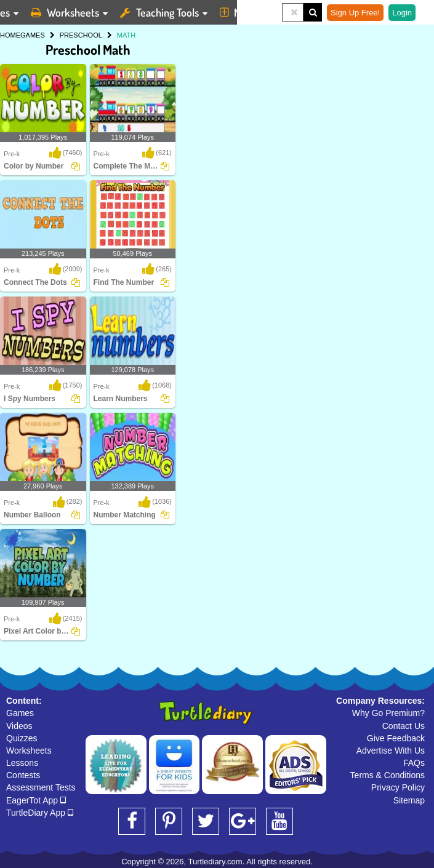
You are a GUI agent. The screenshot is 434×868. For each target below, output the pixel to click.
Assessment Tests (41, 787)
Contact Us (404, 726)
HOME (10, 35)
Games (20, 713)
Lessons (22, 763)
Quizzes (22, 738)
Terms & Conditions (388, 775)
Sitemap (409, 800)
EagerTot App (36, 800)
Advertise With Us (391, 751)
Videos (19, 726)
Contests (23, 775)
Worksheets (29, 751)
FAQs (414, 763)
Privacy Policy (398, 787)
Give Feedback (396, 738)
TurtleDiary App (40, 813)
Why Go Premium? (388, 713)
